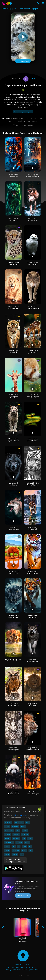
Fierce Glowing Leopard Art (14, 219)
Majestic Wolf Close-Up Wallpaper (33, 307)
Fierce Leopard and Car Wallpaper (33, 175)
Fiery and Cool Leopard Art (14, 175)
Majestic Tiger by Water (13, 660)
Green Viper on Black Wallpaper (33, 440)
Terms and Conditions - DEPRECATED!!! (22, 967)
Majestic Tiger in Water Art (33, 616)
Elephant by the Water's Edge (13, 572)
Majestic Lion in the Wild (33, 705)
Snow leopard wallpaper (28, 9)
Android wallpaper (20, 815)
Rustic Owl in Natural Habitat (14, 705)
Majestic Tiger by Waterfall (33, 528)
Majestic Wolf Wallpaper (14, 484)
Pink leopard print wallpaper (23, 112)
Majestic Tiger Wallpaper (13, 352)
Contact (18, 965)
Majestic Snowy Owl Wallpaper (33, 263)
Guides (38, 970)
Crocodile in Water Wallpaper (14, 749)
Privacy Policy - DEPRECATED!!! (17, 970)
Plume (29, 79)
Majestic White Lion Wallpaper (13, 307)
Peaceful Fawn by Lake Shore (33, 352)
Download (23, 61)
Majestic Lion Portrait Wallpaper (33, 749)
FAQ (32, 970)
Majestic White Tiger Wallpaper (14, 440)
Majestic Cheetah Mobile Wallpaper (14, 263)
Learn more (23, 896)
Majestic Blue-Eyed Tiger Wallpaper (33, 484)
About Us (26, 965)
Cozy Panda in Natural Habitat (14, 793)
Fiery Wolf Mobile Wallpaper (33, 793)
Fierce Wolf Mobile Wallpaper (13, 528)
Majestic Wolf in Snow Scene (33, 219)
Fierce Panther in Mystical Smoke (14, 616)
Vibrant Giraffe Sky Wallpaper (13, 396)
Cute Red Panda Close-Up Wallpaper (33, 396)
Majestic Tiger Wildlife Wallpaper (33, 572)
